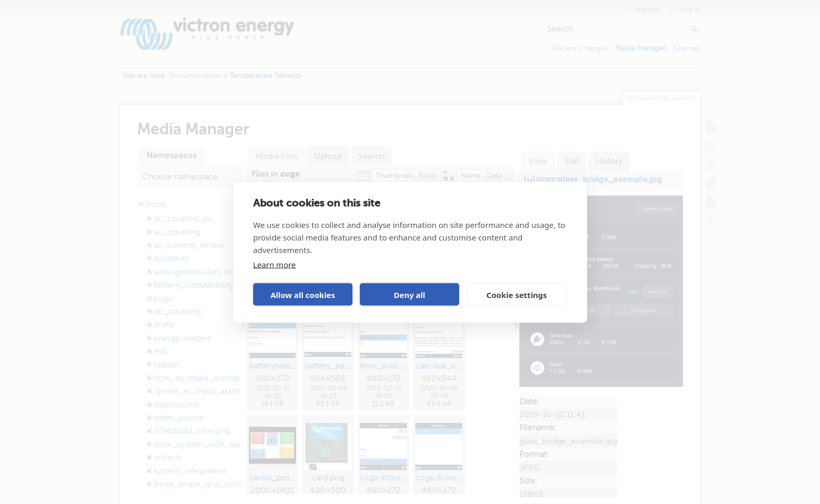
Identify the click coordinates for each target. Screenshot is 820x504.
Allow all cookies (303, 294)
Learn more (275, 265)
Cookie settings (517, 294)
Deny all (409, 294)
